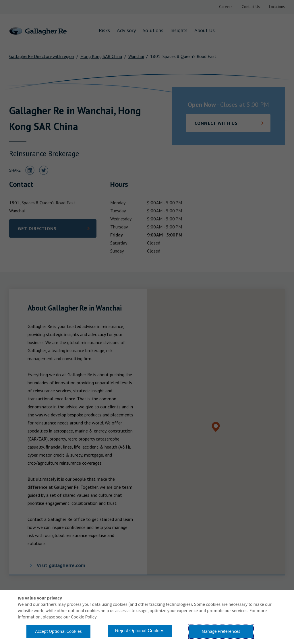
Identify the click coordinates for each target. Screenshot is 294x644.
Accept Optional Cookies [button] (58, 631)
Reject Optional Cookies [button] (140, 631)
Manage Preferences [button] (221, 631)
